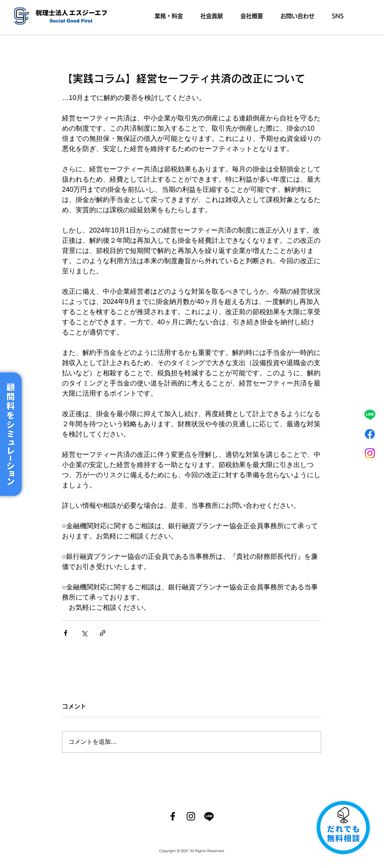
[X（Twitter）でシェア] (84, 633)
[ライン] (370, 415)
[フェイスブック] (370, 434)
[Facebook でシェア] (66, 633)
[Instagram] (370, 453)
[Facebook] (173, 816)
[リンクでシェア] (103, 633)
